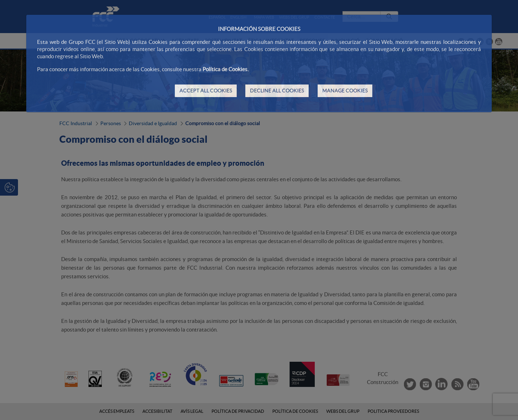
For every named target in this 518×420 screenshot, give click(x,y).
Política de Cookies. (226, 69)
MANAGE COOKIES (345, 91)
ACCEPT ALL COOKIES (206, 91)
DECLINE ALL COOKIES (277, 91)
